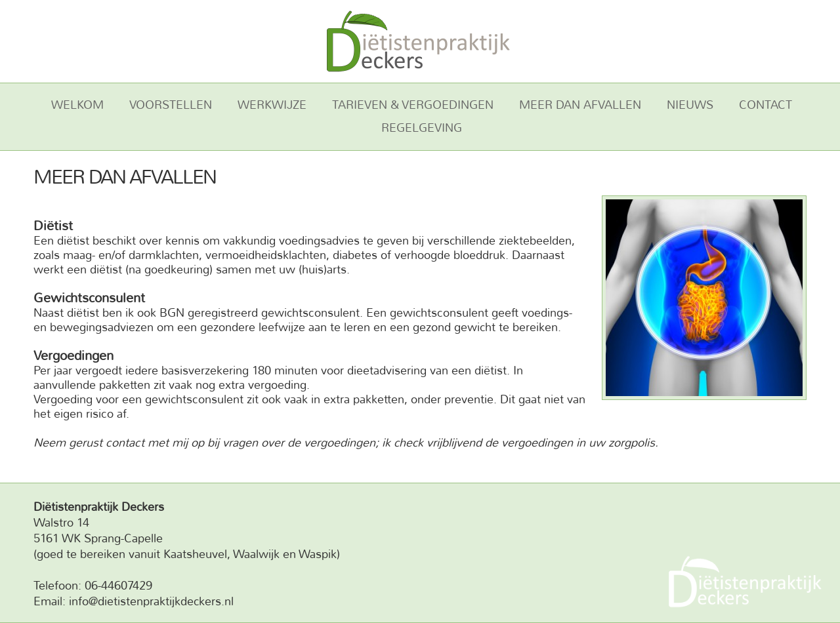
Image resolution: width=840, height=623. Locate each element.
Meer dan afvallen (580, 105)
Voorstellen (171, 105)
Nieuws (690, 105)
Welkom (77, 105)
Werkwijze (272, 105)
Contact (766, 105)
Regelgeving (422, 128)
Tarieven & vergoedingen (413, 105)
